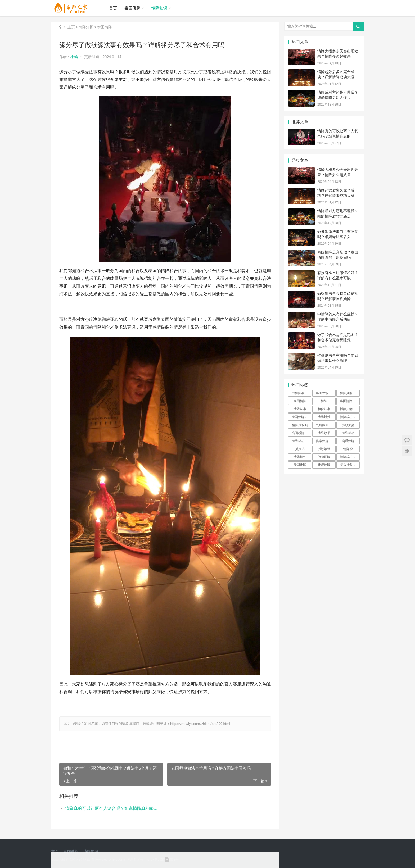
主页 (71, 27)
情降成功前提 (349, 457)
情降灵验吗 (300, 425)
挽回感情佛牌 (301, 433)
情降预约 (300, 457)
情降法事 (300, 409)
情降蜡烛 (324, 417)
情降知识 (159, 8)
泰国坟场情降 (325, 393)
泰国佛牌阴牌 (301, 417)
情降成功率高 (349, 417)
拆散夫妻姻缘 (349, 409)
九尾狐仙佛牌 (325, 425)
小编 (74, 57)
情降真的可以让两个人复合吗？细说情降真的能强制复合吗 (111, 808)
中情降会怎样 (301, 393)
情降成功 (348, 433)
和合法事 (324, 409)
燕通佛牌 (348, 441)
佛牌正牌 (324, 457)
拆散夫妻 (348, 425)
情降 (324, 401)
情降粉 (348, 449)
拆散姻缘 (324, 449)
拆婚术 (300, 449)
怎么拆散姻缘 (349, 465)
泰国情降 (105, 27)
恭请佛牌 (324, 465)
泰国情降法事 (349, 401)
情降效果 (324, 433)
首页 (113, 8)
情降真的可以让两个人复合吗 (350, 393)
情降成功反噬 (301, 441)
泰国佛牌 (132, 8)
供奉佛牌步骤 (325, 441)
